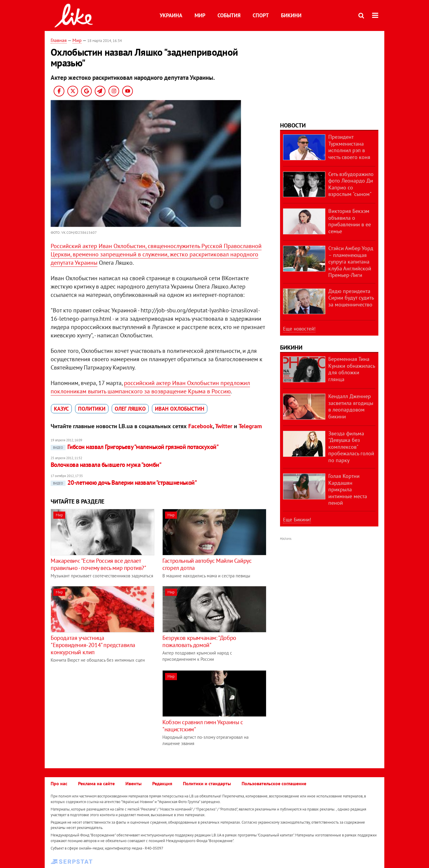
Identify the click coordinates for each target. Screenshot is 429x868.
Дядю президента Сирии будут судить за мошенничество (351, 298)
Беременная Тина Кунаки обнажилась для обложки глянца (352, 369)
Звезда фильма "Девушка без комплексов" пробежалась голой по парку (351, 447)
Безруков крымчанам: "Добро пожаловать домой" (199, 641)
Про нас (59, 783)
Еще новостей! (299, 329)
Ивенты (133, 783)
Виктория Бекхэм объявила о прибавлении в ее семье (350, 221)
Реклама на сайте (96, 783)
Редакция (162, 783)
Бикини (291, 15)
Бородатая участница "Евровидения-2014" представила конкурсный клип (93, 645)
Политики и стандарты (207, 783)
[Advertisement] (101, 712)
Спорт (261, 15)
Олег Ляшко (130, 409)
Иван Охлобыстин (180, 409)
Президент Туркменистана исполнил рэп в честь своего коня (349, 147)
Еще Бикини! (297, 520)
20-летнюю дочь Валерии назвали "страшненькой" (124, 483)
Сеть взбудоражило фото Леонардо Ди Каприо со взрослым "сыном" (351, 184)
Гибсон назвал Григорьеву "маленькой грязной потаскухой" (135, 447)
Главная (59, 40)
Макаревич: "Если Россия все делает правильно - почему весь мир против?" (98, 564)
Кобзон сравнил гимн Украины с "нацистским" (203, 726)
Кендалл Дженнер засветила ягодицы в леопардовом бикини (351, 406)
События (229, 15)
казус (61, 409)
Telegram (250, 426)
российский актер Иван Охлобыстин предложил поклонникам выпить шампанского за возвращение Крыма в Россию (150, 387)
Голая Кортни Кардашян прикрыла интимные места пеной (348, 489)
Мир (200, 15)
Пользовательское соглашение (274, 783)
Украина (171, 15)
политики (92, 409)
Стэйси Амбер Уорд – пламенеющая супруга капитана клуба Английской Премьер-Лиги (351, 262)
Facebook (200, 426)
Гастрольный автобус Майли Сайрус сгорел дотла (207, 564)
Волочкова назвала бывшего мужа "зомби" (106, 465)
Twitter (224, 426)
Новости (293, 125)
